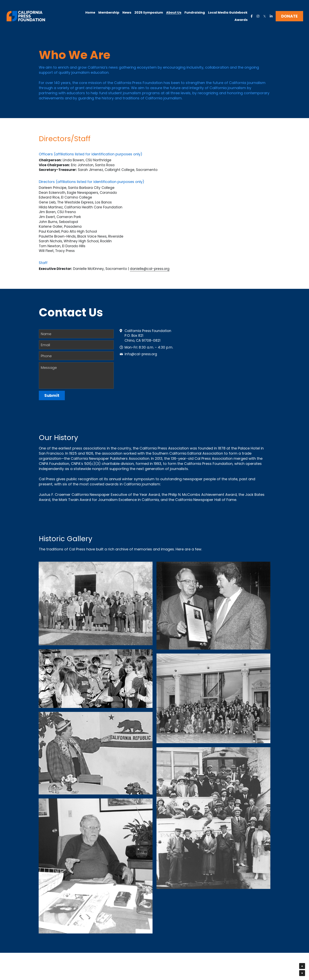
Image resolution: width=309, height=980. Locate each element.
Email (45, 344)
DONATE (289, 16)
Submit (52, 394)
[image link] (26, 16)
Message (49, 366)
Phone (46, 355)
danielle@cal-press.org (150, 269)
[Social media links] (252, 16)
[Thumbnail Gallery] (96, 602)
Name (46, 332)
